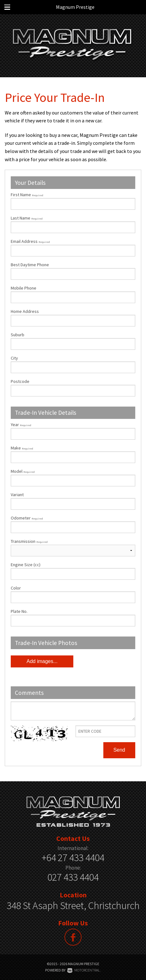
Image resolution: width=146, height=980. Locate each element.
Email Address (30, 241)
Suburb (18, 335)
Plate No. (19, 611)
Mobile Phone (24, 288)
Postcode (20, 381)
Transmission (29, 541)
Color (16, 588)
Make (22, 448)
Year (21, 425)
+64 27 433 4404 (73, 858)
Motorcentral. (84, 970)
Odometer (73, 524)
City (14, 358)
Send (119, 750)
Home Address (25, 311)
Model (73, 477)
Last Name (27, 218)
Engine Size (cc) (26, 565)
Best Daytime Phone (30, 265)
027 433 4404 (73, 877)
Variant (73, 501)
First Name (27, 195)
